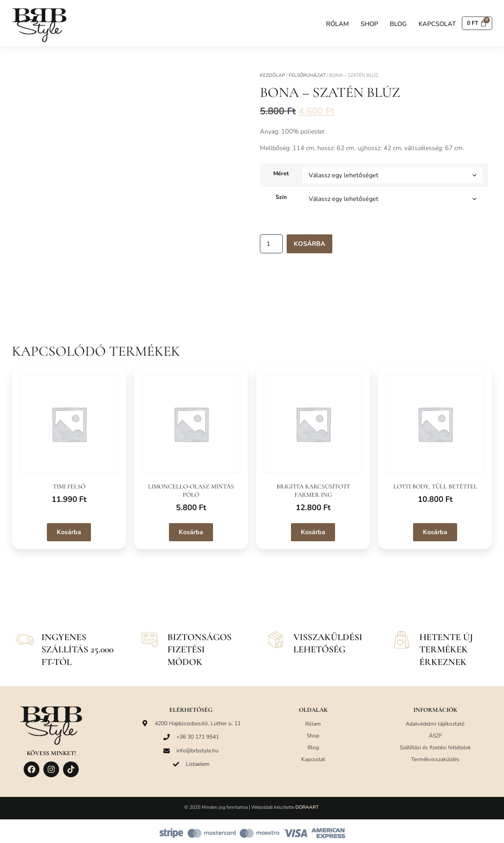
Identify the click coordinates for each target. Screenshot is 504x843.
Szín (281, 197)
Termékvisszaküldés (435, 759)
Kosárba (309, 244)
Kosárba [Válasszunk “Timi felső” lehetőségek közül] (69, 532)
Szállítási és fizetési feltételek (435, 747)
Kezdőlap (272, 75)
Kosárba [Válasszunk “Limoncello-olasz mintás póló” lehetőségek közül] (191, 532)
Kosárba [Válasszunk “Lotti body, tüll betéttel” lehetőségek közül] (435, 532)
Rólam (335, 24)
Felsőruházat (307, 75)
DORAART (307, 807)
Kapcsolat (435, 24)
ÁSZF (435, 736)
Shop (367, 24)
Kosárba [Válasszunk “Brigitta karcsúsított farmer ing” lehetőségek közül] (313, 532)
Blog (396, 24)
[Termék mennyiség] (271, 244)
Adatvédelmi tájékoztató (435, 724)
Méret (281, 173)
